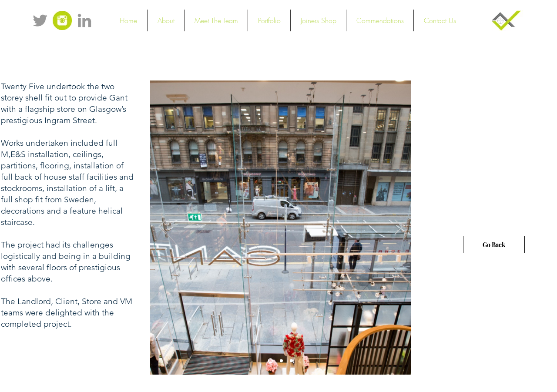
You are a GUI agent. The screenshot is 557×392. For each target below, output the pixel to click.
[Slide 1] (270, 361)
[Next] (399, 228)
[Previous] (162, 228)
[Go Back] (494, 245)
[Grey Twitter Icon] (40, 20)
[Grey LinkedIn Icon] (84, 20)
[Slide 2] (281, 361)
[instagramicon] (62, 20)
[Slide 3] (291, 361)
